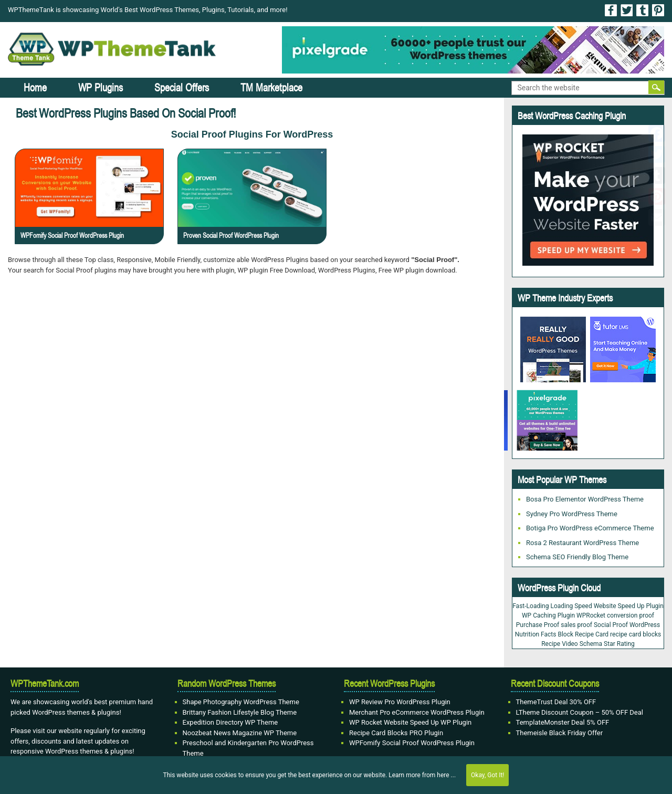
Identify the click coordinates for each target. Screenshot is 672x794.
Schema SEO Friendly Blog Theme (577, 557)
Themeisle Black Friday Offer (560, 733)
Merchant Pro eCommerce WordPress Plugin (417, 712)
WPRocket (591, 615)
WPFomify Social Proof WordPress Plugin (72, 235)
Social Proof (611, 625)
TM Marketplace (271, 87)
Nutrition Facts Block (544, 634)
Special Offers (182, 87)
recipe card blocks (636, 634)
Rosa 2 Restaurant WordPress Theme (582, 543)
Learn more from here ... (422, 775)
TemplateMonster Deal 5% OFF (563, 722)
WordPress (645, 625)
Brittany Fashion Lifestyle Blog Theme (240, 712)
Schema (591, 644)
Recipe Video (560, 644)
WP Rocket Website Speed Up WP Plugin (410, 722)
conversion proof (631, 615)
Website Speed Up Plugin (629, 606)
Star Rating (619, 644)
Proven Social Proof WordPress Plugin (231, 235)
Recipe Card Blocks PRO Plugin (396, 733)
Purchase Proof (538, 625)
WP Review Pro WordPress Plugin (400, 702)
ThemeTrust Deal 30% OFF (556, 702)
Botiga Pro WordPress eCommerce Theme (590, 528)
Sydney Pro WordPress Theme (572, 514)
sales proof (576, 625)
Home (35, 87)
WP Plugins (101, 87)
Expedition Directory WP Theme (230, 722)
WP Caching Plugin (548, 615)
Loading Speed (571, 606)
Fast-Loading (531, 606)
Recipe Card (592, 634)
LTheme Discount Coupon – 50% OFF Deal (580, 712)
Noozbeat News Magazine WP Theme (240, 733)
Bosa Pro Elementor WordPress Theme (585, 499)
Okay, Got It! (487, 775)
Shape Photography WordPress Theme (241, 702)
